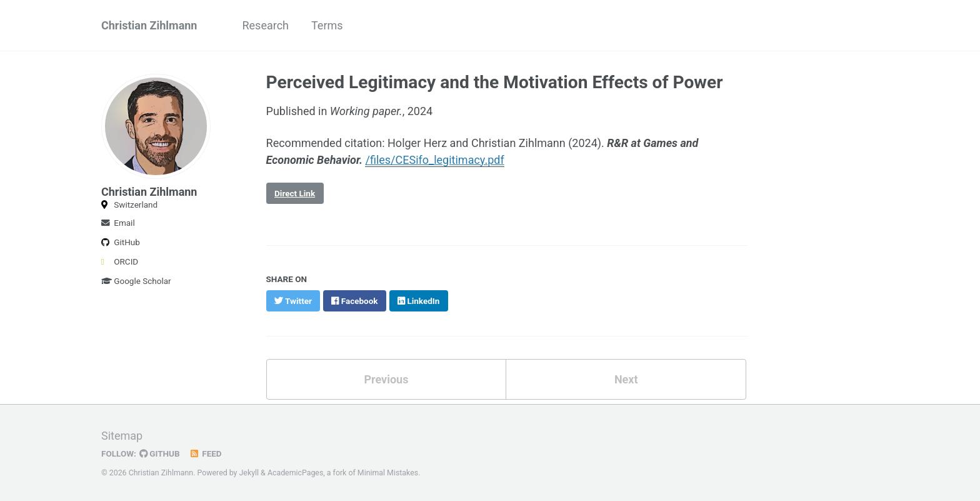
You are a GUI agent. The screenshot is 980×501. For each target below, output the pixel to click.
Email (118, 223)
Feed (206, 453)
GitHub (121, 242)
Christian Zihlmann (149, 25)
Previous (386, 379)
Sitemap (122, 436)
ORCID (120, 261)
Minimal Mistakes (388, 473)
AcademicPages (295, 473)
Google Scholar (136, 281)
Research (265, 25)
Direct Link (295, 193)
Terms (327, 25)
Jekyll (249, 473)
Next (626, 379)
